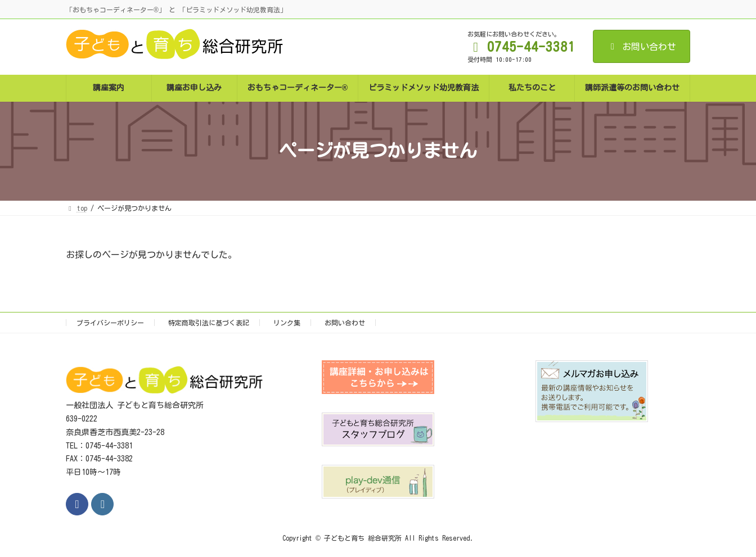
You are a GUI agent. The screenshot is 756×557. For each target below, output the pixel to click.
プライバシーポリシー (110, 323)
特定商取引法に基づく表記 (209, 323)
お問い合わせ (642, 47)
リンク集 (287, 323)
